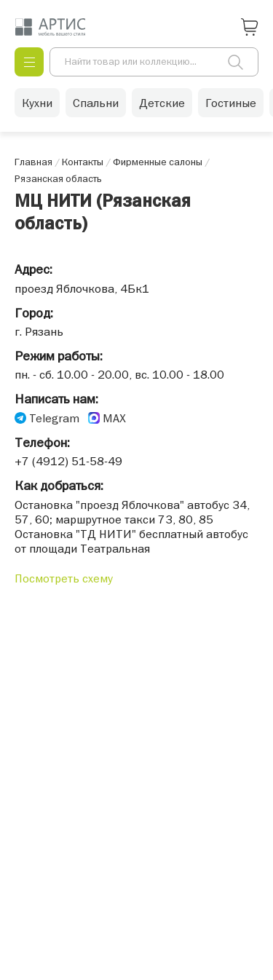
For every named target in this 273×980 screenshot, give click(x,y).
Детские (162, 103)
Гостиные (231, 103)
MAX (114, 418)
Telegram (54, 418)
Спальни (96, 103)
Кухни (37, 103)
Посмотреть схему (64, 578)
